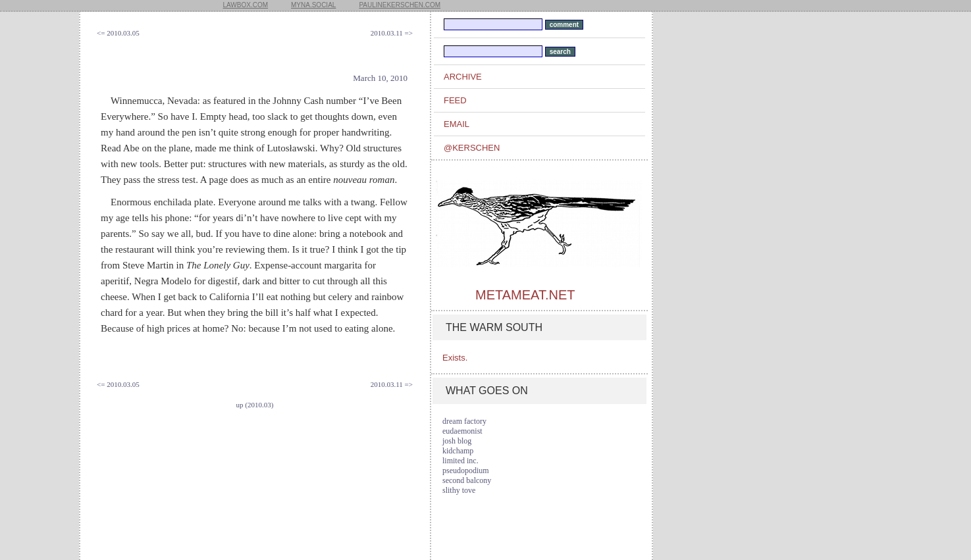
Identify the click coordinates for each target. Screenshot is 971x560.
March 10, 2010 (380, 78)
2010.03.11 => (392, 33)
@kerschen (472, 148)
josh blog (457, 441)
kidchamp (458, 451)
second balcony (467, 480)
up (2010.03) (255, 405)
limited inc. (460, 461)
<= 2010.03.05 (118, 33)
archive (463, 77)
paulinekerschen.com (400, 5)
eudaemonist (462, 431)
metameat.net (525, 295)
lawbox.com (246, 5)
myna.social (313, 5)
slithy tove (459, 490)
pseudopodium (466, 471)
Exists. (455, 358)
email (457, 124)
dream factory (464, 421)
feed (455, 100)
